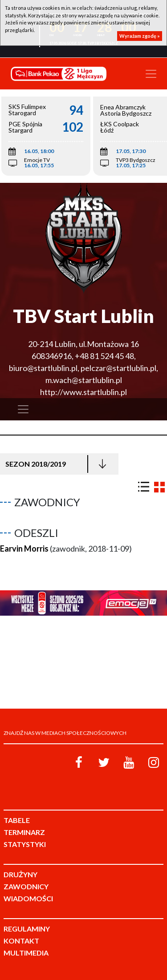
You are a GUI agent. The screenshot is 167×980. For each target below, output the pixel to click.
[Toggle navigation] (151, 74)
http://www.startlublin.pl (83, 392)
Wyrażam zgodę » (140, 36)
